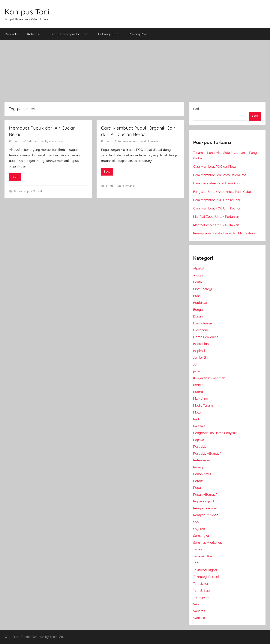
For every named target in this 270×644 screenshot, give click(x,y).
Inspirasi (199, 351)
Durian (198, 316)
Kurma (198, 392)
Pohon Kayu (202, 474)
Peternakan (202, 460)
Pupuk (18, 191)
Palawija (199, 426)
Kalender (34, 34)
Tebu (197, 563)
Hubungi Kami (109, 34)
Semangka (201, 536)
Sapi (196, 522)
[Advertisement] (135, 71)
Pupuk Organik (33, 191)
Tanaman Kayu (204, 556)
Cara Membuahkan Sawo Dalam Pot (219, 175)
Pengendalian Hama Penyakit (215, 433)
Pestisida (200, 447)
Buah (197, 296)
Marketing (201, 399)
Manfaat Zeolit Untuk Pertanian (216, 217)
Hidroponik (201, 330)
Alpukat (199, 268)
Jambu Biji (201, 357)
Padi (196, 419)
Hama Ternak (203, 323)
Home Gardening (206, 337)
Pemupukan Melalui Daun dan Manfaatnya (224, 233)
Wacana (199, 618)
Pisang (198, 467)
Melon (198, 412)
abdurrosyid (57, 141)
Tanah (197, 549)
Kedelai (199, 385)
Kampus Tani (27, 12)
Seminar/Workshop (208, 543)
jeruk (197, 371)
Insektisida (201, 344)
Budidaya (200, 303)
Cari (196, 109)
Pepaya (199, 440)
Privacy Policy (139, 34)
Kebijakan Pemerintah (209, 378)
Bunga (198, 310)
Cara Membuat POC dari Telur (215, 167)
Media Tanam (203, 405)
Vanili (197, 604)
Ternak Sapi (201, 590)
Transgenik (201, 597)
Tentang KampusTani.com (69, 34)
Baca (15, 177)
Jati (196, 364)
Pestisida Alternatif (207, 453)
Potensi (199, 481)
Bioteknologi (202, 289)
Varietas (199, 611)
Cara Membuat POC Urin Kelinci (216, 200)
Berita (197, 282)
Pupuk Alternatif (205, 495)
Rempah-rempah (206, 508)
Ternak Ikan (201, 584)
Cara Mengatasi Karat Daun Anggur (219, 183)
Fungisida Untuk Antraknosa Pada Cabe (222, 192)
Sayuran (199, 529)
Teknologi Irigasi (205, 570)
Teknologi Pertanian (208, 577)
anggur (198, 275)
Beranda (11, 34)
